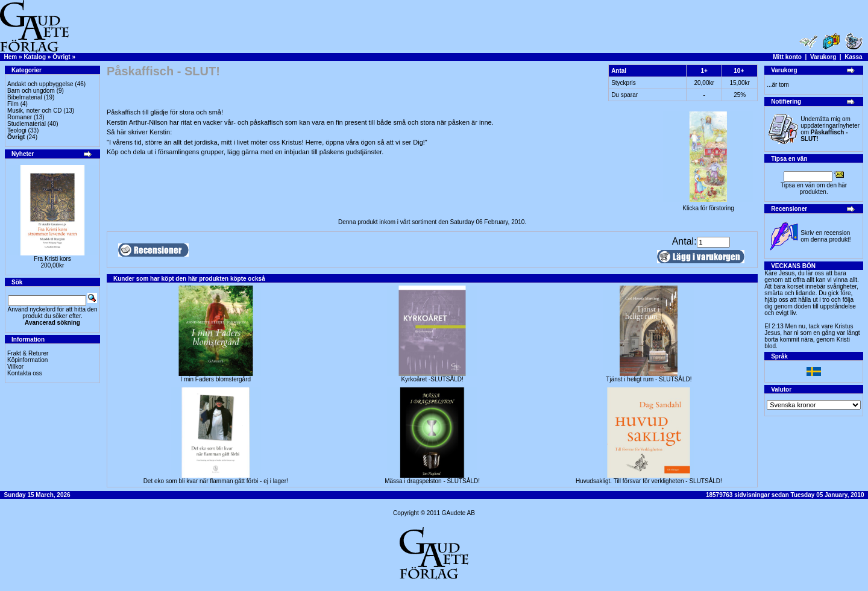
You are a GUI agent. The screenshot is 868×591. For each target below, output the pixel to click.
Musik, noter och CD (35, 111)
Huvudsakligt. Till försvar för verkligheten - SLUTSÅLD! (649, 481)
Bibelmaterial (25, 97)
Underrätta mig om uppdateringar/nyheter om (830, 129)
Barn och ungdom (31, 91)
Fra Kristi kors (52, 259)
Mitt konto (787, 57)
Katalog (35, 57)
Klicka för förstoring (708, 205)
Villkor (15, 367)
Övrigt (61, 57)
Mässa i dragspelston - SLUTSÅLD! (432, 481)
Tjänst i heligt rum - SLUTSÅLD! (649, 379)
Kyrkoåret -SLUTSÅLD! (432, 379)
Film (13, 104)
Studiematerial (27, 124)
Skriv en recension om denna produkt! (826, 236)
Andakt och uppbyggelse (40, 84)
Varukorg (823, 57)
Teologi (17, 130)
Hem (11, 57)
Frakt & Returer (28, 353)
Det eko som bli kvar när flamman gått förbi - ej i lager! (216, 481)
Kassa (853, 57)
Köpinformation (27, 360)
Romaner (20, 117)
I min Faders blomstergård (215, 379)
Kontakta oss (25, 373)
